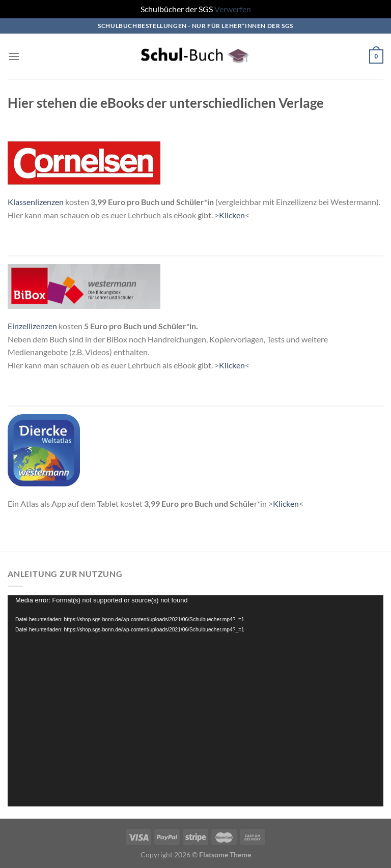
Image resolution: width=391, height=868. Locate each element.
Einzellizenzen (32, 326)
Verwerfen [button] (233, 9)
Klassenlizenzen (36, 202)
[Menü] (14, 56)
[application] (195, 701)
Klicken (232, 215)
